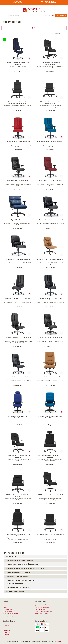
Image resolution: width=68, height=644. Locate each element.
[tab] (35, 556)
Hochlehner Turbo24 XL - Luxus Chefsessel (50, 377)
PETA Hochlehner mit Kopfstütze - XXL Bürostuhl (50, 456)
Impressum (6, 629)
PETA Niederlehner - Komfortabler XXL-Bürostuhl (18, 496)
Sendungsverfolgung (40, 610)
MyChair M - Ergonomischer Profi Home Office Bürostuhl (50, 417)
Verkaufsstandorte (61, 15)
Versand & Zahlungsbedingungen (44, 611)
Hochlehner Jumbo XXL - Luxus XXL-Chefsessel (50, 299)
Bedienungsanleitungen (41, 604)
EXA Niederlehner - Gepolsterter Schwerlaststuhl (50, 103)
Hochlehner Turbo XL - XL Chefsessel (50, 338)
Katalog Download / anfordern (10, 617)
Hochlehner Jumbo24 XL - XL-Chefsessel (18, 338)
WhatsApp (5, 606)
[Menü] (3, 15)
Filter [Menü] (34, 28)
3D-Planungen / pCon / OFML (43, 608)
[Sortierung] (60, 33)
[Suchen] (35, 15)
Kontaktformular (7, 604)
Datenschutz (6, 625)
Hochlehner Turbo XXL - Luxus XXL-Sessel (18, 377)
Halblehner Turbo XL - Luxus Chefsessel (50, 220)
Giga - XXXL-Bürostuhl (18, 220)
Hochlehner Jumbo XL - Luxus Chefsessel (18, 298)
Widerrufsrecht (6, 631)
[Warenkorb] (51, 15)
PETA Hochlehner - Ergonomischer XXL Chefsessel (18, 456)
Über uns (5, 608)
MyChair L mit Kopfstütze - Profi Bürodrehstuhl (18, 417)
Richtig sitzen (39, 606)
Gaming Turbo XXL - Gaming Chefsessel (50, 181)
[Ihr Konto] (46, 15)
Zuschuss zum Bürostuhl (42, 613)
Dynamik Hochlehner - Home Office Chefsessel (18, 63)
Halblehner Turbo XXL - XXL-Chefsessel (18, 259)
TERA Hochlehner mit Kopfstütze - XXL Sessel (18, 535)
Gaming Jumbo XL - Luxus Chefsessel (18, 141)
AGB (4, 623)
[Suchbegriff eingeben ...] (21, 15)
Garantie (5, 627)
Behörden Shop (7, 615)
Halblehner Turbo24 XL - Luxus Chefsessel (50, 259)
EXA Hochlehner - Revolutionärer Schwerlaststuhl (50, 63)
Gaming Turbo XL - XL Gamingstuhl (18, 181)
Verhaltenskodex (7, 633)
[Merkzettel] (42, 15)
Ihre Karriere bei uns (8, 610)
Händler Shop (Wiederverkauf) (10, 613)
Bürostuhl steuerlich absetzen (43, 615)
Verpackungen (6, 634)
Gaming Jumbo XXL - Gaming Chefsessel (50, 141)
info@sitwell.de (58, 641)
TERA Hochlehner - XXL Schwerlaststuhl (50, 495)
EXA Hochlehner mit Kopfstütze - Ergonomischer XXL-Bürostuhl (18, 103)
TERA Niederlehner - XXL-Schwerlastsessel (50, 534)
